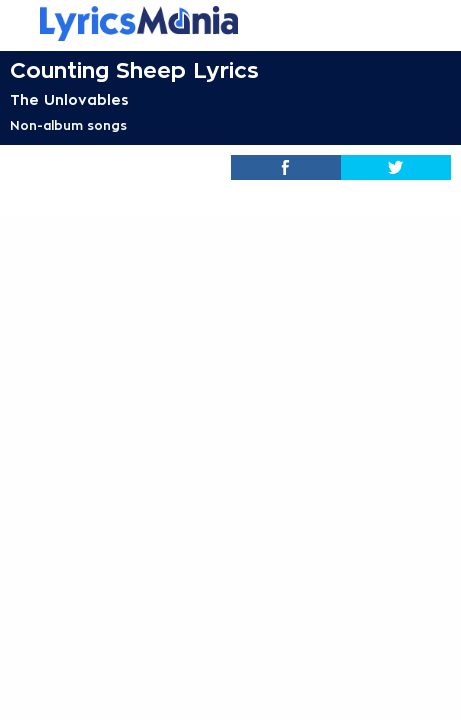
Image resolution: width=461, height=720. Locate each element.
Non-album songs (68, 126)
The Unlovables (69, 100)
